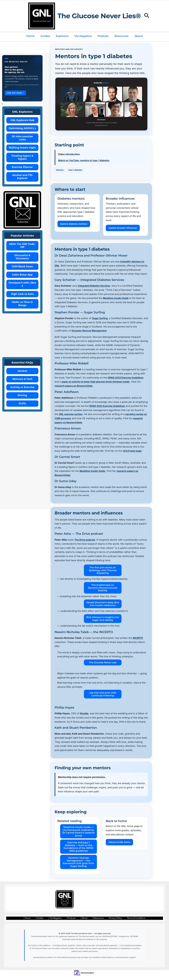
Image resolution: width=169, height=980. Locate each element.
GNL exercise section (74, 418)
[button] (147, 16)
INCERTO (138, 642)
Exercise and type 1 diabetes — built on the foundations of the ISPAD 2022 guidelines (79, 851)
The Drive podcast (85, 544)
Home (30, 36)
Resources (121, 36)
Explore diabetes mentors (74, 224)
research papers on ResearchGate (75, 390)
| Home (31, 923)
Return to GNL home (119, 846)
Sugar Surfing (100, 322)
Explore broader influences (123, 228)
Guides (45, 36)
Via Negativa (83, 36)
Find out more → (15, 93)
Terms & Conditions (131, 923)
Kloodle (84, 718)
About (139, 36)
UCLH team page (133, 455)
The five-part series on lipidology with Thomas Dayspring (103, 574)
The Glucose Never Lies (103, 667)
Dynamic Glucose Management (90, 335)
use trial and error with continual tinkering (103, 698)
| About (82, 923)
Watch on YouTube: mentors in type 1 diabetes (85, 160)
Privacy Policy (111, 923)
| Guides (42, 923)
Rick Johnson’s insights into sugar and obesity (103, 623)
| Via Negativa (56, 923)
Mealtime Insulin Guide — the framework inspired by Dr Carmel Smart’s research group (78, 835)
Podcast (103, 36)
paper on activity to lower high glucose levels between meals (97, 386)
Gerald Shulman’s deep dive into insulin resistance (103, 608)
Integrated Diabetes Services (95, 290)
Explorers (62, 36)
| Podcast (71, 923)
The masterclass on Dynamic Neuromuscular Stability (103, 592)
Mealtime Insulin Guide (116, 302)
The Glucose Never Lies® (99, 16)
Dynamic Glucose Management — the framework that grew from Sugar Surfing (79, 866)
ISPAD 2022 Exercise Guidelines (127, 382)
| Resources (95, 923)
